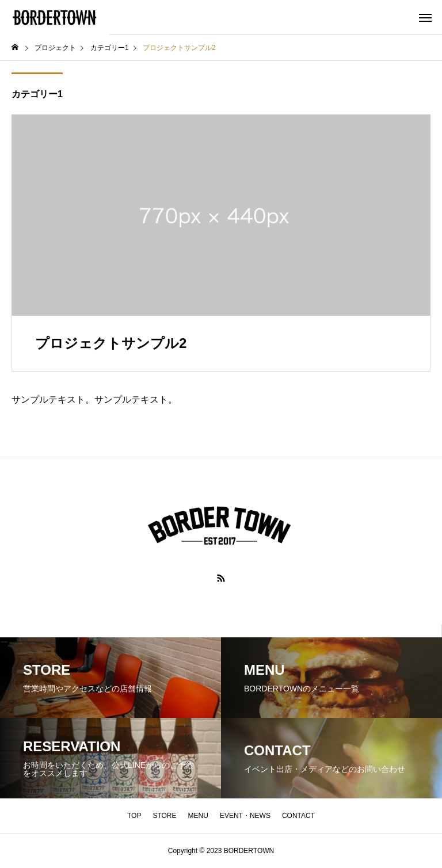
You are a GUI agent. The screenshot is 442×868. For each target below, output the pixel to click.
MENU (198, 816)
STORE (164, 816)
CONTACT (298, 816)
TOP (134, 816)
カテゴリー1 (37, 94)
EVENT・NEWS (245, 816)
